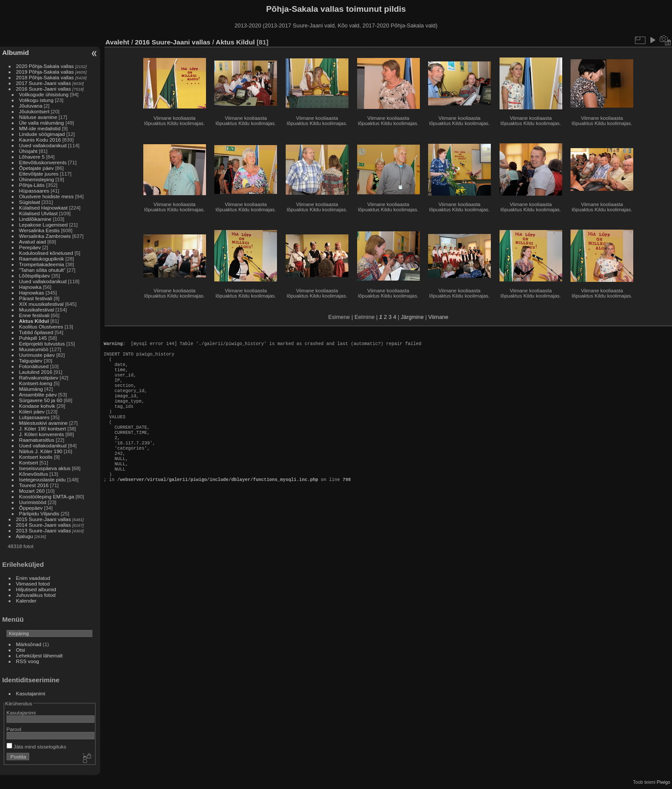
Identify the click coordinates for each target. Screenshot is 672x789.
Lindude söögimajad (42, 134)
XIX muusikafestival (42, 304)
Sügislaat (30, 202)
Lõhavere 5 (32, 157)
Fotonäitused (34, 366)
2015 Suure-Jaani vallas (44, 519)
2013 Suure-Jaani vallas (44, 530)
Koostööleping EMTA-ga (47, 496)
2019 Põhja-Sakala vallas (45, 72)
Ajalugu (25, 536)
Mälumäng (31, 389)
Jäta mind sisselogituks (36, 747)
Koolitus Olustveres (41, 327)
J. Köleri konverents (42, 434)
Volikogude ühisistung (44, 94)
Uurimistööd (33, 502)
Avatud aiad (33, 242)
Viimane (438, 317)
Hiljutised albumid (36, 589)
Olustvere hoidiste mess (47, 196)
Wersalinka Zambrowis (45, 236)
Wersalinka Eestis (39, 230)
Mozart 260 (32, 491)
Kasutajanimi (31, 693)
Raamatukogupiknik (42, 259)
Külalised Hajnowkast (44, 208)
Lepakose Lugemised (44, 225)
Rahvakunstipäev (39, 378)
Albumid (15, 52)
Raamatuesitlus (37, 440)
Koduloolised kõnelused (46, 253)
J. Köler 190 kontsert (43, 428)
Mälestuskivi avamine (44, 423)
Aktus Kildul (34, 321)
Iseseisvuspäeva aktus (45, 468)
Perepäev (30, 247)
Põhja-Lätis (32, 185)
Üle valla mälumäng (42, 123)
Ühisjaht (29, 151)
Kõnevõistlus (34, 474)
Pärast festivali (36, 298)
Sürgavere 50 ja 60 (41, 400)
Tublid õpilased (36, 332)
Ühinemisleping (37, 179)
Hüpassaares (34, 191)
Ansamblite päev (38, 394)
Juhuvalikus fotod (36, 595)
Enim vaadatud (33, 578)
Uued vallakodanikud (43, 145)
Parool (14, 729)
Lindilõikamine (35, 219)
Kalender (26, 601)
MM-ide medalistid (40, 128)
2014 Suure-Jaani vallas (44, 525)
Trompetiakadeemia (42, 264)
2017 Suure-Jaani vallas (44, 83)
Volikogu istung (36, 100)
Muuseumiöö (34, 349)
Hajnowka (30, 287)
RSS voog (28, 661)
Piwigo (664, 782)
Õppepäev (31, 508)
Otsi (21, 650)
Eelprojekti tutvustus (42, 344)
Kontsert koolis (36, 457)
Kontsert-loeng (36, 383)
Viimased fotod (33, 584)
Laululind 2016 (36, 372)
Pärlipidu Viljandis (39, 513)
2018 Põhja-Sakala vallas (45, 77)
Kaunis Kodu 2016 (40, 140)
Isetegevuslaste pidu (42, 479)
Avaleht (117, 42)
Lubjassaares (34, 417)
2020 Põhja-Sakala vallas (45, 66)
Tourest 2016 (34, 485)
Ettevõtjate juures (39, 174)
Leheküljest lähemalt (39, 655)
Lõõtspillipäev (35, 276)
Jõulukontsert (34, 111)
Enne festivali (34, 315)
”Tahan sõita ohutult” (42, 270)
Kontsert (29, 462)
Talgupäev (31, 361)
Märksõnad (29, 644)
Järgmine (412, 317)
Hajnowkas (32, 293)
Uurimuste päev (37, 355)
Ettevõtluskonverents (43, 162)
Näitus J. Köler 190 (41, 451)
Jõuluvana (31, 106)
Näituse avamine (38, 117)
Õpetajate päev (37, 168)
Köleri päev (32, 411)
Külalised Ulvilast (39, 213)
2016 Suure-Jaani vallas (44, 89)
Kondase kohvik (37, 406)
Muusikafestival (37, 310)
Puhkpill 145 (33, 338)
